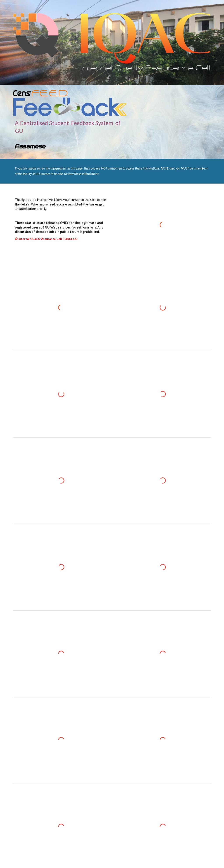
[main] (70, 135)
